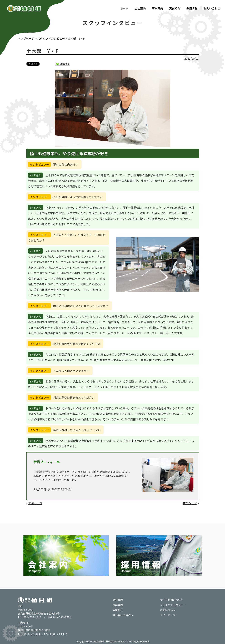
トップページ (26, 38)
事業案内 (157, 8)
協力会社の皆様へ (123, 615)
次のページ (190, 503)
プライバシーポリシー (173, 605)
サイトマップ (168, 615)
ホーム (124, 8)
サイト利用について (172, 600)
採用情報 (192, 8)
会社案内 (140, 8)
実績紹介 (175, 8)
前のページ (35, 503)
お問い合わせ (212, 8)
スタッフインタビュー (51, 38)
